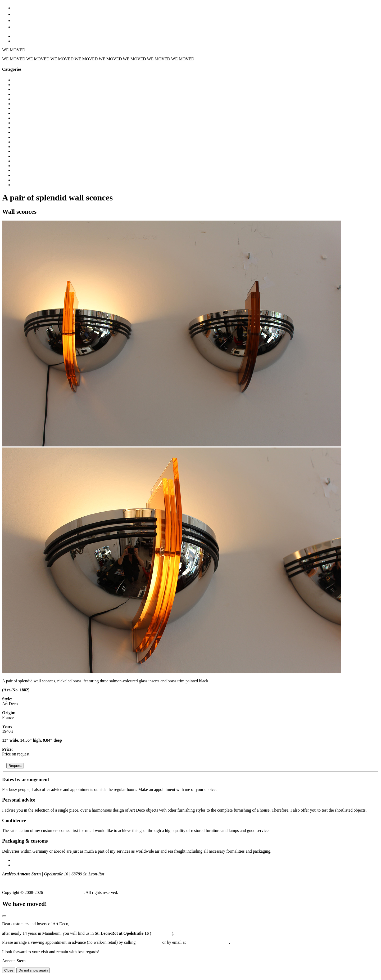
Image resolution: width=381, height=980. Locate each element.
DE (15, 36)
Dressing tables (26, 137)
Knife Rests (23, 151)
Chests (18, 108)
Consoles (21, 118)
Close (9, 970)
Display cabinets (27, 132)
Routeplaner (161, 933)
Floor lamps (23, 142)
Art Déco (23, 14)
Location (22, 20)
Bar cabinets (23, 89)
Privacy (19, 865)
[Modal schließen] (4, 916)
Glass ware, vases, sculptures (37, 147)
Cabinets (20, 99)
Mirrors (19, 156)
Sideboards (22, 175)
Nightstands (23, 161)
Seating (19, 166)
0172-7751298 (149, 942)
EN (15, 41)
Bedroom (21, 94)
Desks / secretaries (28, 123)
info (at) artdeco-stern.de (23, 883)
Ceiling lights (24, 104)
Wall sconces (24, 185)
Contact (21, 26)
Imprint (19, 860)
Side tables (22, 170)
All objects (22, 80)
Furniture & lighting (35, 7)
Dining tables (24, 127)
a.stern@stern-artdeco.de (208, 942)
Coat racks (22, 113)
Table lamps (23, 180)
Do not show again (33, 970)
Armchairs (22, 85)
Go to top (10, 975)
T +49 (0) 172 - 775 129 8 (24, 879)
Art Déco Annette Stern (64, 892)
